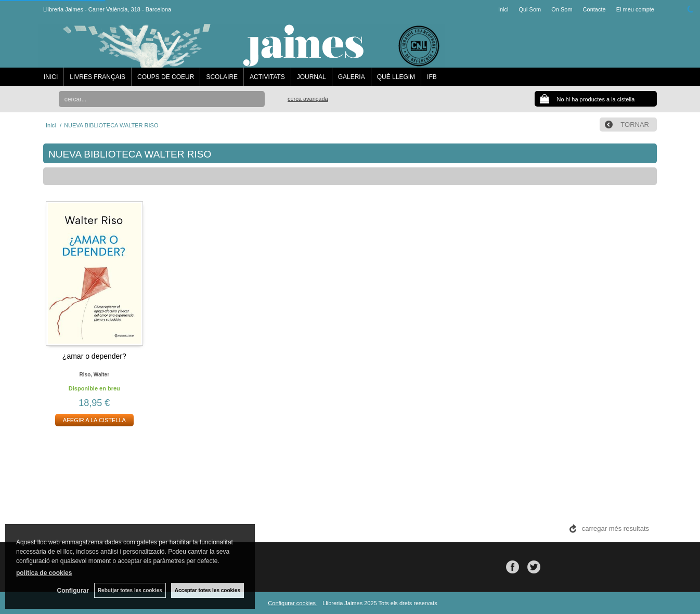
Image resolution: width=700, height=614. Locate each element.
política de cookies (44, 573)
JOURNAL (312, 77)
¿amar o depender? (94, 356)
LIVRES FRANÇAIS (98, 77)
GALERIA (352, 77)
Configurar (73, 591)
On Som (562, 9)
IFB (432, 77)
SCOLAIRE (222, 77)
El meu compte (635, 9)
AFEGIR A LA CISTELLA (94, 420)
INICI (51, 77)
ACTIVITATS (267, 77)
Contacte (594, 9)
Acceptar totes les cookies (208, 590)
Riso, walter (94, 375)
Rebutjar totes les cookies (130, 590)
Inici (503, 9)
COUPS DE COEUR (166, 77)
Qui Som (530, 9)
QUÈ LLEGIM (396, 77)
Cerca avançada (308, 99)
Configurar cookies (293, 603)
